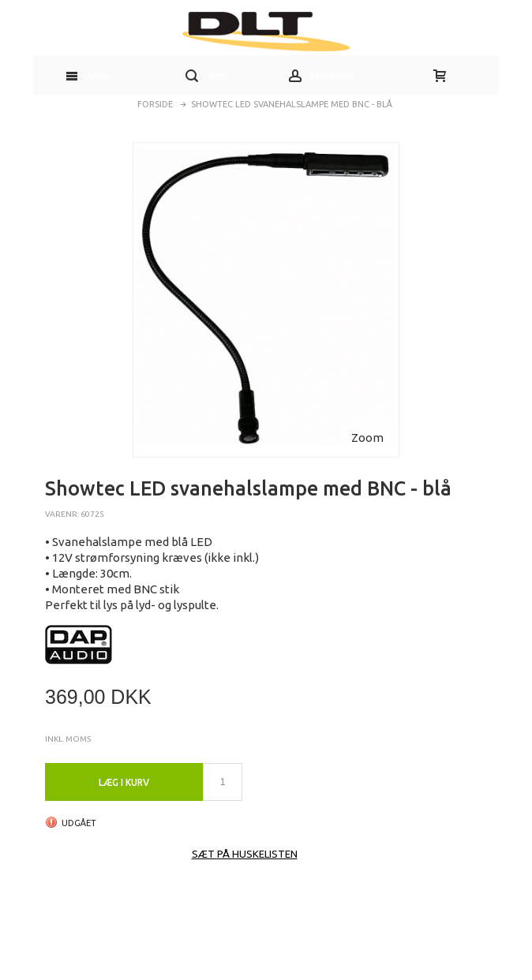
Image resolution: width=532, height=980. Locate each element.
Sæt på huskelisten (245, 854)
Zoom (367, 438)
